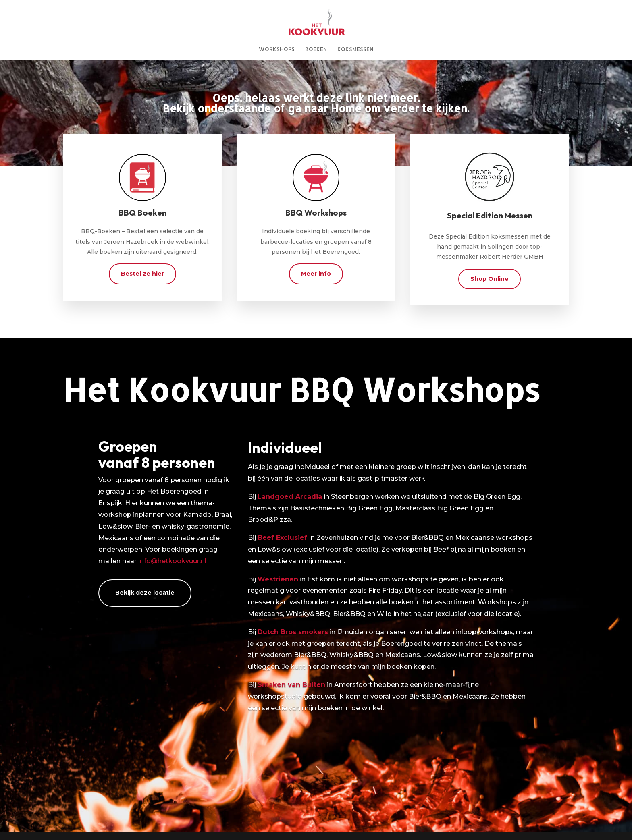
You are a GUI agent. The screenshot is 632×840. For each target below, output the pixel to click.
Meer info (316, 274)
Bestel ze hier (142, 274)
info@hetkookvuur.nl (172, 561)
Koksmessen (355, 49)
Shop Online (490, 279)
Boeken (316, 49)
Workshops (277, 49)
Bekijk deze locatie (145, 593)
